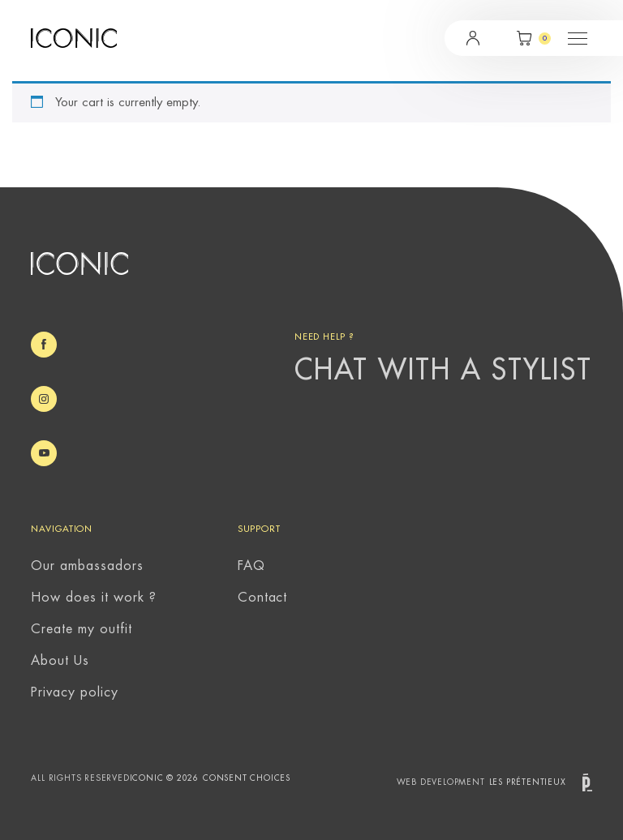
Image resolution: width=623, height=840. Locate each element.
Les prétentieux (541, 783)
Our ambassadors (87, 566)
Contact (263, 598)
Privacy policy (74, 692)
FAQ (251, 566)
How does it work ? (93, 598)
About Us (60, 661)
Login (473, 38)
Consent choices (247, 778)
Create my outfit (81, 629)
